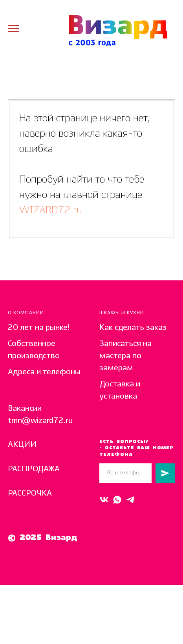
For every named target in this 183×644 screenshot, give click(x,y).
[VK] (104, 500)
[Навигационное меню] (13, 29)
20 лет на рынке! (39, 328)
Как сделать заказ (133, 328)
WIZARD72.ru (51, 210)
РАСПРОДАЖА (34, 469)
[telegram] (130, 500)
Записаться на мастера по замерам (125, 356)
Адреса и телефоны (44, 372)
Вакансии (25, 409)
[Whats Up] (117, 500)
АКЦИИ (22, 445)
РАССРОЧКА (30, 493)
